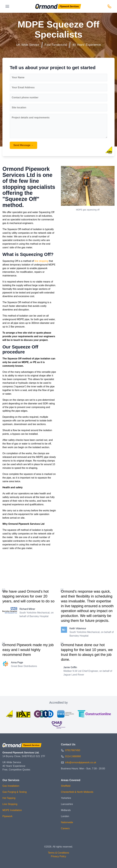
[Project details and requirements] (58, 126)
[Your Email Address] (58, 88)
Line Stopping (10, 804)
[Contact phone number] (58, 98)
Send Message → (23, 145)
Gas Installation (11, 786)
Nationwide (67, 822)
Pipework (7, 816)
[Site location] (58, 108)
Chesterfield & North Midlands (77, 792)
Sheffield (66, 786)
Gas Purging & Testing (15, 792)
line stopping (41, 261)
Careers (65, 828)
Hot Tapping (9, 798)
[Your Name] (58, 77)
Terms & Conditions (59, 853)
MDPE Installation (12, 810)
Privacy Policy (58, 856)
